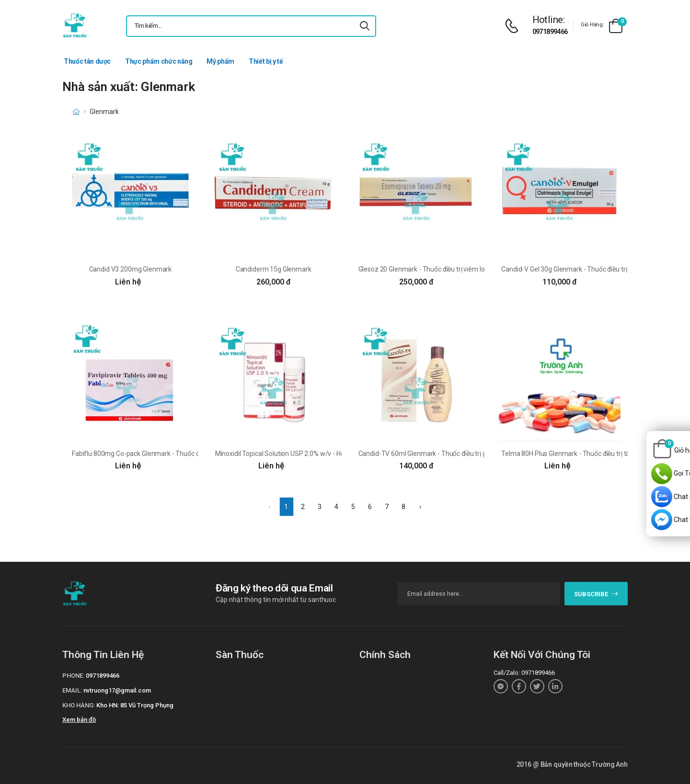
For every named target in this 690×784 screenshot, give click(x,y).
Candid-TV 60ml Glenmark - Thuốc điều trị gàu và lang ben (444, 454)
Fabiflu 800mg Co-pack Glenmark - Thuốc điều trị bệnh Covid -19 (166, 454)
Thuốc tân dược (87, 61)
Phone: (73, 676)
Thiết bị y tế (266, 61)
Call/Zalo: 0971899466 (524, 673)
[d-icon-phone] (514, 26)
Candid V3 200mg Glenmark (131, 269)
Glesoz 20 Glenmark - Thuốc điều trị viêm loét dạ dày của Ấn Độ (451, 269)
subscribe (596, 594)
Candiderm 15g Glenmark (274, 269)
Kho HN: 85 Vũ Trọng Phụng (135, 705)
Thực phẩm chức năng (159, 61)
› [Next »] (420, 507)
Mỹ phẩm (220, 61)
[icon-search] (365, 26)
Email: (72, 690)
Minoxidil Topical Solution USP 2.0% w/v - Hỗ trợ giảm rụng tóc (306, 454)
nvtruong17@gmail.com (117, 690)
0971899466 (550, 32)
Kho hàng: (79, 705)
